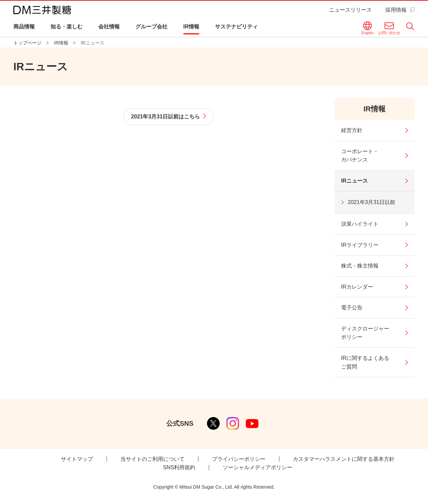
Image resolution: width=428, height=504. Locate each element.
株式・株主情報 (360, 266)
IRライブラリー (360, 245)
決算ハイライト (360, 224)
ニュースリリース (350, 10)
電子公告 (352, 308)
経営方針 (352, 130)
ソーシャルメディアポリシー (257, 467)
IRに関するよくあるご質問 (365, 362)
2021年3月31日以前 (371, 202)
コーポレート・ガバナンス (360, 156)
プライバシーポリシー (239, 459)
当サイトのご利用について (152, 459)
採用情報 (396, 10)
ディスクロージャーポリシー (365, 333)
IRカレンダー (357, 287)
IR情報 (374, 109)
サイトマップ (77, 459)
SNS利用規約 (179, 467)
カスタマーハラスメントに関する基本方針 (344, 459)
